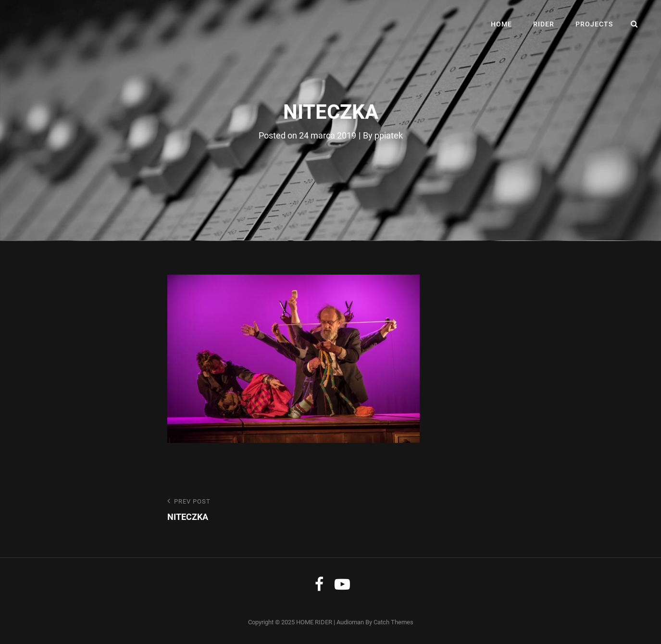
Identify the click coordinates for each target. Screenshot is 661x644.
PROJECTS (594, 24)
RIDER (544, 24)
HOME (501, 24)
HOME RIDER (314, 622)
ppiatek (389, 135)
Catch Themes (393, 622)
